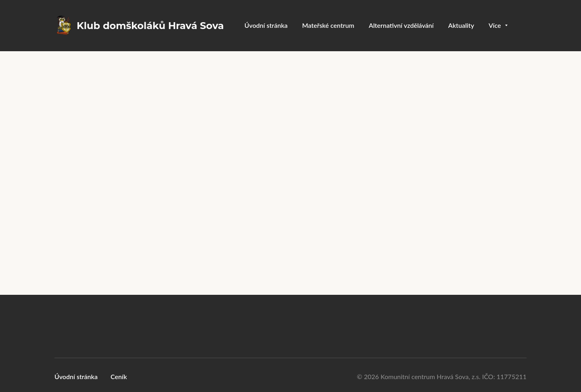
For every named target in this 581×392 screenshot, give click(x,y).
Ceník (119, 376)
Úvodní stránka (76, 376)
